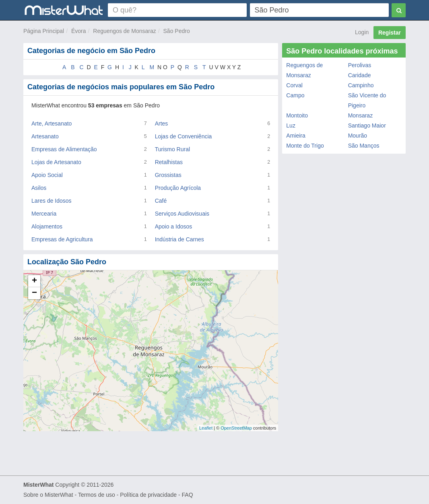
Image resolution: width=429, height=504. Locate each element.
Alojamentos (47, 226)
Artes (162, 123)
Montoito (297, 115)
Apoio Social (47, 175)
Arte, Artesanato (52, 123)
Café (161, 201)
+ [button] (34, 281)
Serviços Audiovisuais (182, 214)
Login (362, 32)
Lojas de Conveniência (184, 136)
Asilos (39, 188)
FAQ (188, 495)
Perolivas (360, 65)
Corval (294, 85)
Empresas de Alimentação (64, 149)
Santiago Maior (367, 125)
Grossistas (168, 175)
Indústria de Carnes (179, 239)
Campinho (361, 85)
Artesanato (45, 136)
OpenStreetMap (236, 428)
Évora (79, 31)
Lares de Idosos (52, 201)
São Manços (364, 146)
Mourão (358, 136)
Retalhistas (169, 162)
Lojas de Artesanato (56, 162)
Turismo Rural (172, 149)
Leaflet (206, 428)
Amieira (296, 136)
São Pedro (177, 31)
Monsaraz (360, 115)
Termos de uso (97, 495)
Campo (295, 95)
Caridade (360, 75)
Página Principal (44, 31)
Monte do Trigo (305, 146)
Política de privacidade (148, 495)
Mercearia (44, 214)
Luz (291, 125)
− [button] (34, 293)
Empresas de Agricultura (62, 239)
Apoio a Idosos (174, 226)
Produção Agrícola (178, 188)
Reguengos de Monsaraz (124, 31)
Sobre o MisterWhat (48, 495)
